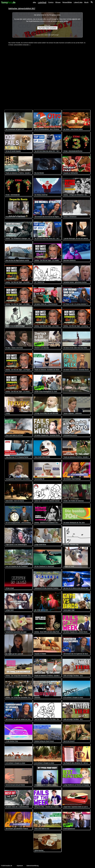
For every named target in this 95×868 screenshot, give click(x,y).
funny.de (8, 2)
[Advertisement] (47, 77)
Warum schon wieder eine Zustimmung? (47, 35)
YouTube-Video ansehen (47, 28)
